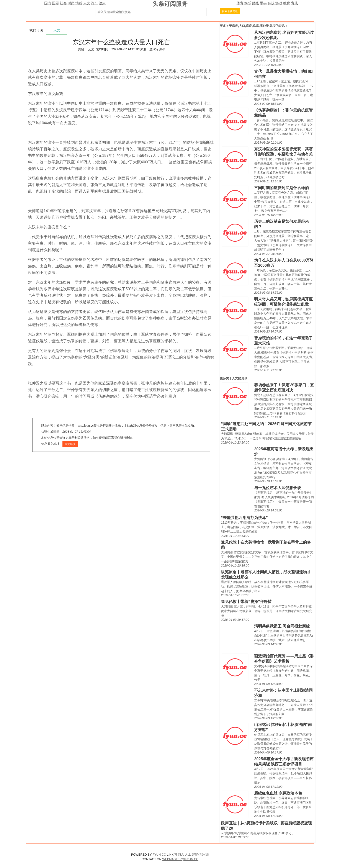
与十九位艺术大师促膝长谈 (278, 488)
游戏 (279, 3)
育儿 (294, 3)
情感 (79, 3)
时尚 (71, 3)
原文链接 (70, 444)
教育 (287, 3)
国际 (56, 3)
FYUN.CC (159, 855)
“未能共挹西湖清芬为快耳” (244, 518)
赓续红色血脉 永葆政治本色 (278, 793)
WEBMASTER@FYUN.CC (180, 859)
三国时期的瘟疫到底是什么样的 (281, 188)
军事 (263, 3)
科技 (271, 3)
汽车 (94, 3)
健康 (102, 3)
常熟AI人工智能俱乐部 (192, 854)
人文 (87, 3)
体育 (240, 3)
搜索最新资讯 (230, 11)
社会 (63, 3)
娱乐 (248, 3)
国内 (48, 3)
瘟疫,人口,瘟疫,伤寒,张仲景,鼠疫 (254, 26)
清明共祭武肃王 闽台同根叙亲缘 (282, 626)
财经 (255, 3)
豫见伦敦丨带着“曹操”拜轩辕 (246, 602)
